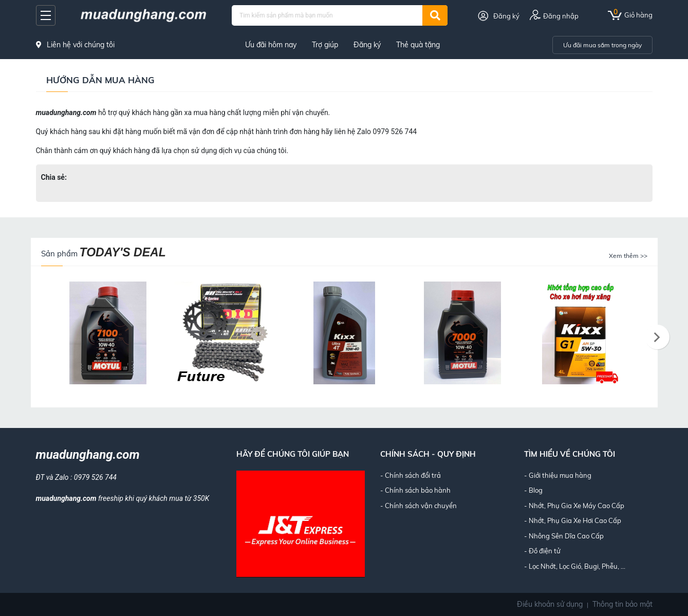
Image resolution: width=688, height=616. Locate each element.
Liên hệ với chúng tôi (75, 45)
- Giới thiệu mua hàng (558, 475)
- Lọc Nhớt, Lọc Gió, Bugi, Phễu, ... (575, 566)
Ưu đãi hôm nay (271, 45)
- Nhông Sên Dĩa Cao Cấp (564, 536)
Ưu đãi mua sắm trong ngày (602, 45)
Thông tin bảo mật (622, 604)
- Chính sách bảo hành (415, 490)
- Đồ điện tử (542, 551)
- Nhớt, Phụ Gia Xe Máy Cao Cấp (574, 506)
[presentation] (657, 337)
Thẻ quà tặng (418, 45)
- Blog (533, 490)
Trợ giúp (325, 45)
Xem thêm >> (628, 256)
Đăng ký (506, 16)
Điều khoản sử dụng (550, 604)
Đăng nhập (561, 16)
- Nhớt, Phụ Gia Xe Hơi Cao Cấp (573, 520)
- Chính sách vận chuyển (419, 506)
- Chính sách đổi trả (411, 475)
